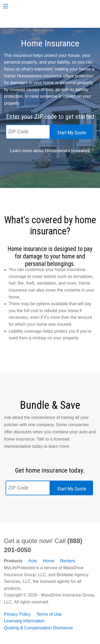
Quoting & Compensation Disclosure (38, 628)
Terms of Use (49, 614)
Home (49, 561)
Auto (33, 561)
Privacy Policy (17, 614)
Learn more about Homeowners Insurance (50, 151)
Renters (68, 561)
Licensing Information (24, 621)
